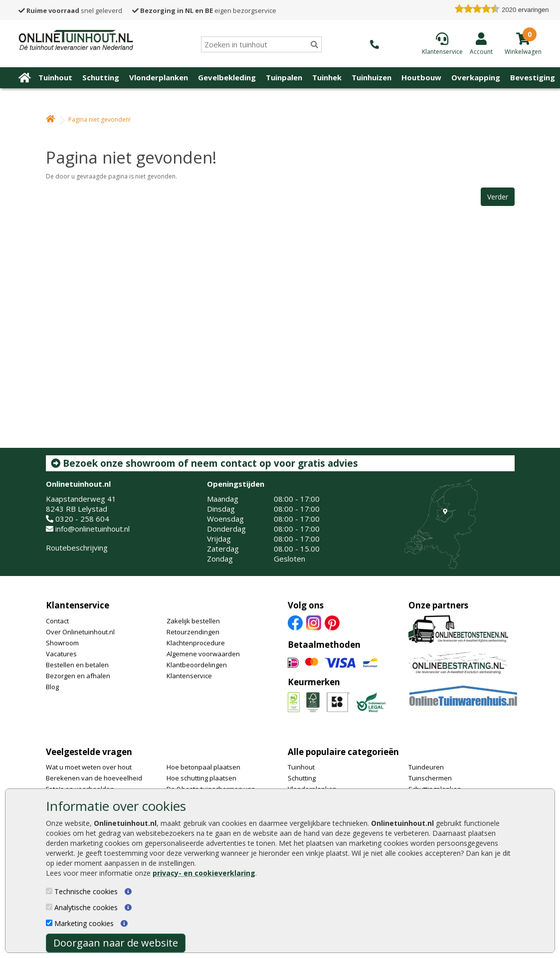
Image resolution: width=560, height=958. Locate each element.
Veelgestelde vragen (89, 752)
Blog (52, 687)
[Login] (481, 43)
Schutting (101, 77)
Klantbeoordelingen (197, 665)
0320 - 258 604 (82, 519)
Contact (57, 621)
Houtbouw (421, 77)
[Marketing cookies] (49, 923)
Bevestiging (533, 77)
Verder (498, 197)
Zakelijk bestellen (193, 621)
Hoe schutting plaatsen (201, 778)
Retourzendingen (193, 632)
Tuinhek (327, 77)
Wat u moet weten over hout (89, 767)
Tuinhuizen (372, 77)
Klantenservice (78, 605)
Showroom (62, 643)
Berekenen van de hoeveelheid (94, 778)
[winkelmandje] (523, 51)
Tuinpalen (284, 77)
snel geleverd (70, 10)
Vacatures (61, 654)
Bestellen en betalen (77, 665)
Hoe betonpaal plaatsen (203, 767)
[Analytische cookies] (49, 907)
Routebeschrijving (77, 548)
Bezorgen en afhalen (78, 676)
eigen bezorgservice (204, 10)
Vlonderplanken (159, 77)
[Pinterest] (332, 622)
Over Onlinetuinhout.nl (80, 632)
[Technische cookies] (49, 891)
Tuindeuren (426, 767)
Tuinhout (55, 77)
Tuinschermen (430, 778)
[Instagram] (314, 622)
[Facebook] (295, 622)
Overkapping (476, 77)
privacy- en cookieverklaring (204, 873)
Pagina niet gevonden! (99, 119)
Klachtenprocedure (196, 643)
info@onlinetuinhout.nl (93, 529)
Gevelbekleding (227, 77)
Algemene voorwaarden (203, 654)
